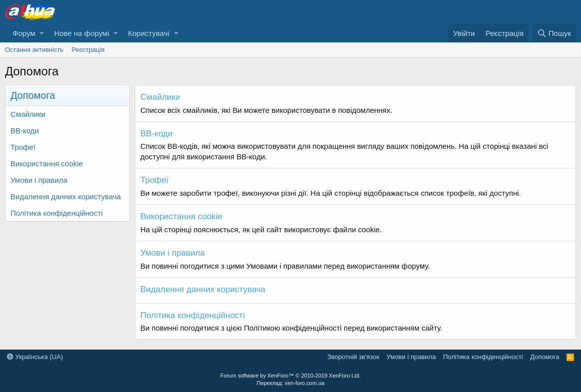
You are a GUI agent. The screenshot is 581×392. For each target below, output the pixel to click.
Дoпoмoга (545, 357)
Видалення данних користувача (66, 196)
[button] (42, 33)
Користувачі (149, 33)
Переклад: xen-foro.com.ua (291, 383)
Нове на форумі (81, 33)
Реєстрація (88, 50)
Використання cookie (47, 164)
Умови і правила (39, 180)
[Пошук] (554, 33)
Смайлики (28, 114)
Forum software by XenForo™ (290, 376)
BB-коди (25, 131)
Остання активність (34, 50)
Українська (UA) (35, 357)
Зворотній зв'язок (353, 357)
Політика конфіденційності (57, 213)
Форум (24, 33)
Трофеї (23, 147)
